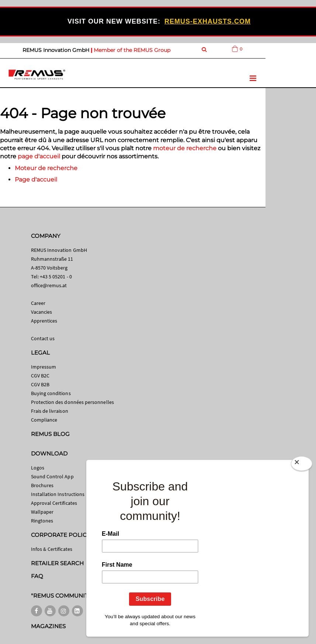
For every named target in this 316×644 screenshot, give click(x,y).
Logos (38, 468)
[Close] (302, 465)
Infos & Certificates (52, 549)
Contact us (43, 338)
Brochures (42, 485)
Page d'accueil (36, 180)
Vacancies (42, 312)
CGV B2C (40, 376)
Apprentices (44, 321)
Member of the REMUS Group (132, 50)
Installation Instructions (58, 494)
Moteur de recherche (46, 168)
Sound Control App (52, 476)
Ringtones (42, 521)
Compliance (44, 420)
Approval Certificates (54, 503)
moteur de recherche (185, 148)
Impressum (44, 367)
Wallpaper (42, 512)
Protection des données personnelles (72, 402)
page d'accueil (39, 156)
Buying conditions (51, 393)
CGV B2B (40, 384)
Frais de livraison (50, 411)
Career (38, 303)
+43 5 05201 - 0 (56, 277)
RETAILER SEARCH (58, 563)
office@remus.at (49, 285)
